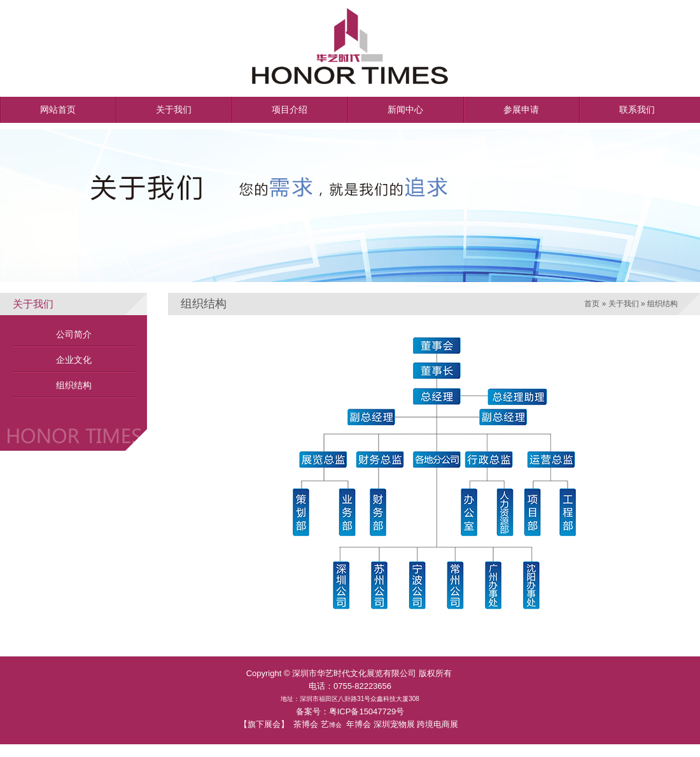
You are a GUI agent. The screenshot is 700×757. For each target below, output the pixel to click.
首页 (592, 304)
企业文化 (74, 360)
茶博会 (306, 724)
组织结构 (74, 385)
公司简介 (74, 334)
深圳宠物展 (394, 724)
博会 (335, 725)
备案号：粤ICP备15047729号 (350, 711)
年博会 (359, 724)
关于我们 (624, 304)
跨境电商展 (437, 724)
